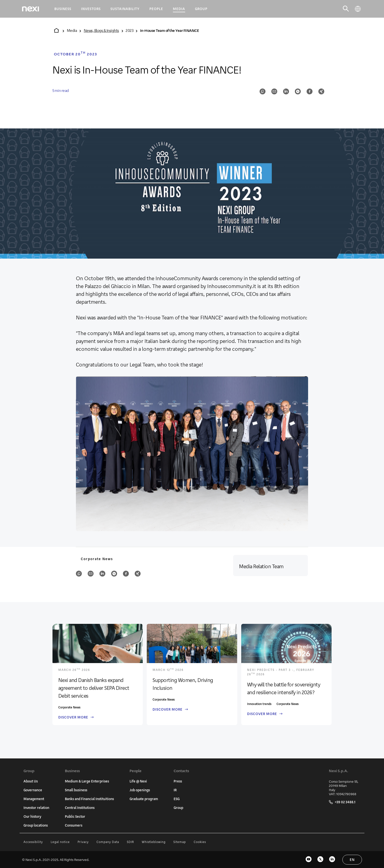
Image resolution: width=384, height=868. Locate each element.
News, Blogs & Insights (101, 30)
